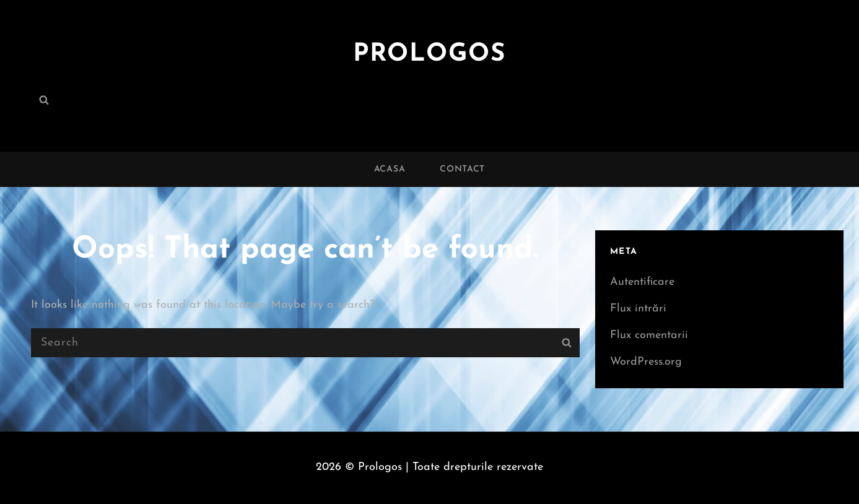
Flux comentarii (649, 335)
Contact (462, 169)
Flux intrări (638, 309)
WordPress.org (646, 362)
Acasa (390, 169)
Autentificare (642, 282)
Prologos (429, 54)
